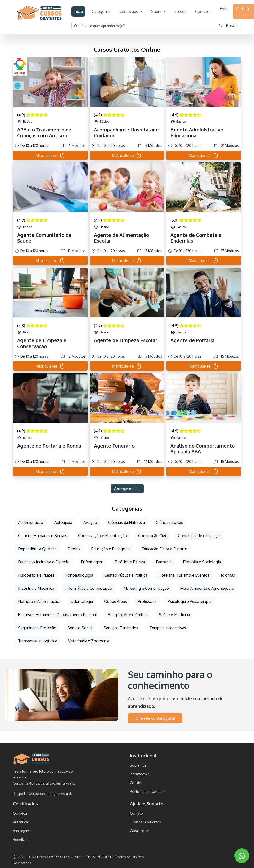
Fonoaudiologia (79, 575)
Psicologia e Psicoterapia (190, 601)
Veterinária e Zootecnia (89, 641)
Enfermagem (92, 562)
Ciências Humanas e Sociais (43, 536)
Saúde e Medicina (174, 615)
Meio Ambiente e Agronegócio (207, 588)
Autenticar (21, 822)
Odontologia (82, 601)
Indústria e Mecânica (36, 588)
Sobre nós (138, 765)
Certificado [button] (129, 11)
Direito (74, 549)
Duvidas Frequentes (145, 822)
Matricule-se (50, 155)
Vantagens (21, 831)
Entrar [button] (225, 9)
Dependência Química (37, 549)
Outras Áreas (115, 601)
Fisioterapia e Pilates (36, 575)
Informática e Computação (89, 588)
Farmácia (164, 562)
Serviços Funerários (121, 628)
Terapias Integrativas (168, 628)
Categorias (101, 11)
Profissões (147, 601)
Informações (140, 774)
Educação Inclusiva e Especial (44, 562)
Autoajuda (63, 522)
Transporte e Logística (38, 641)
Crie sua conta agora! (155, 718)
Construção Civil (152, 536)
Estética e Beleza (130, 562)
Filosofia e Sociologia (202, 562)
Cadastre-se (139, 831)
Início (78, 11)
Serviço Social (80, 628)
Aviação (90, 522)
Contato (202, 11)
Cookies (136, 783)
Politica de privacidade (148, 792)
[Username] (144, 26)
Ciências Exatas (170, 522)
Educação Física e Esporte (164, 549)
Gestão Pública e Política (126, 575)
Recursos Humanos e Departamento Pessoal (57, 615)
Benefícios (21, 840)
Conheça (20, 813)
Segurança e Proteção (37, 628)
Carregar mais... (127, 489)
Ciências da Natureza (127, 522)
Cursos (180, 11)
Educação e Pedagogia (111, 549)
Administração (31, 522)
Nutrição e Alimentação (39, 601)
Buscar (229, 26)
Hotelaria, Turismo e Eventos (184, 575)
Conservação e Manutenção (103, 536)
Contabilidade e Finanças (200, 536)
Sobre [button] (157, 11)
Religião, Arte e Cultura (128, 615)
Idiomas (228, 575)
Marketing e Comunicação (146, 588)
